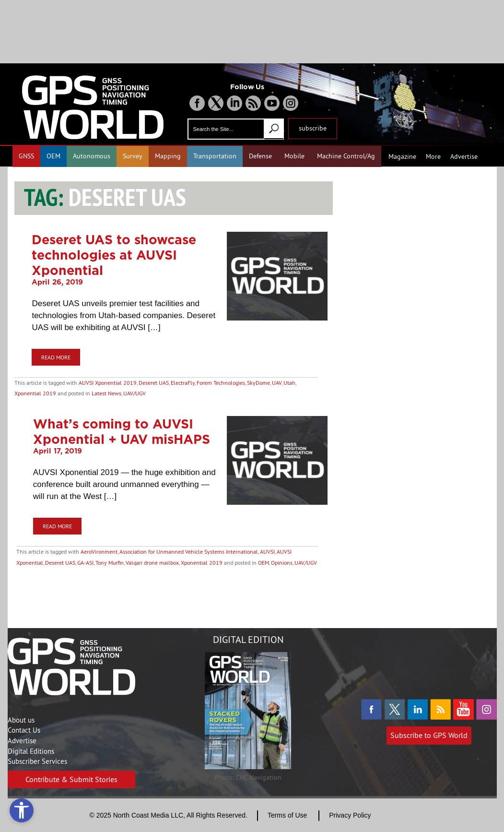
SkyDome (258, 383)
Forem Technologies (221, 383)
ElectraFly (183, 383)
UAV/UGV (135, 393)
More (433, 156)
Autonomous (92, 156)
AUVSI (267, 552)
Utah (289, 383)
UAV (277, 383)
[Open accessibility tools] (22, 810)
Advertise (464, 156)
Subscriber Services (37, 761)
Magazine (402, 156)
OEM (53, 156)
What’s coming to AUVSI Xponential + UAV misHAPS (122, 431)
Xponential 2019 (35, 393)
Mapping (168, 156)
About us (21, 720)
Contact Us (24, 730)
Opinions (282, 563)
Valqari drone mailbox (152, 563)
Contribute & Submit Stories (71, 779)
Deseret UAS (154, 383)
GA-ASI (85, 563)
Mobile (294, 156)
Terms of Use (287, 815)
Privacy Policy (350, 815)
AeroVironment (99, 552)
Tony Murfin (110, 563)
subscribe (313, 128)
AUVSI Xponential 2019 (108, 383)
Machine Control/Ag (346, 156)
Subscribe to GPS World (429, 735)
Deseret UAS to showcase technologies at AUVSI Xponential (114, 255)
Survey (133, 156)
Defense (260, 156)
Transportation (215, 156)
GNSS (26, 156)
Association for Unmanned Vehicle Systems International (189, 552)
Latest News (106, 393)
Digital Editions (31, 751)
